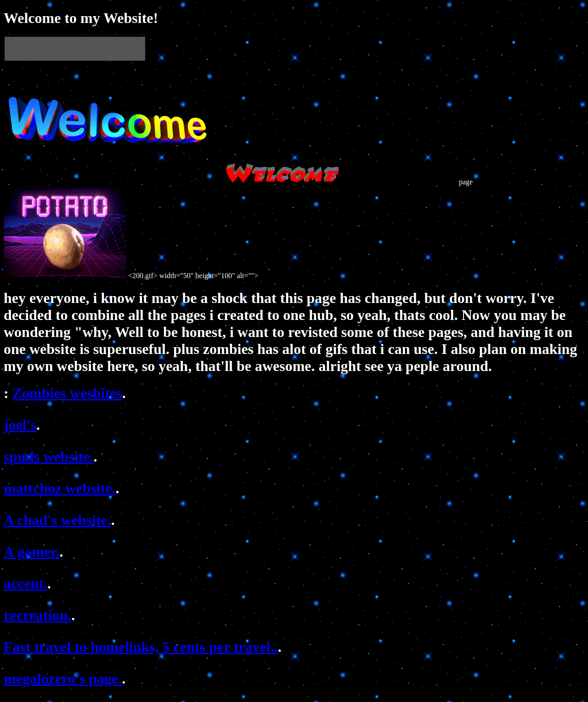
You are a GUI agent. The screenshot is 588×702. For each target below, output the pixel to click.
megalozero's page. (63, 679)
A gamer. (31, 552)
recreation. (37, 615)
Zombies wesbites (67, 393)
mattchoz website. (59, 488)
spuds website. (49, 457)
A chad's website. (57, 520)
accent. (25, 583)
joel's (20, 425)
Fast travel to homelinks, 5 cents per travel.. (141, 647)
